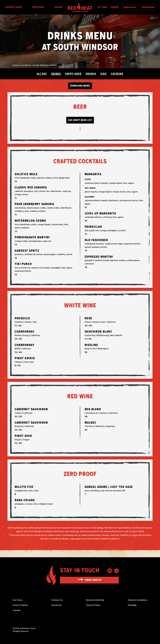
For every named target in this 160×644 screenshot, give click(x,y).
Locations (26, 65)
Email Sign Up (93, 580)
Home (16, 65)
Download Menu (80, 86)
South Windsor (41, 65)
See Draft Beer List (80, 120)
